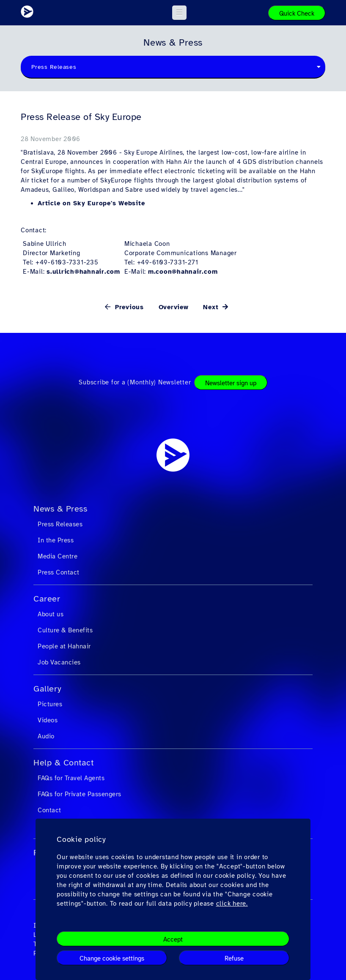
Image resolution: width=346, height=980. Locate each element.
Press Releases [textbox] (54, 67)
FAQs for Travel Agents (71, 778)
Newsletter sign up (231, 383)
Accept (173, 939)
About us (51, 614)
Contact (49, 810)
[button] (180, 13)
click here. (232, 904)
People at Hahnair (64, 646)
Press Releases (60, 524)
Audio (46, 736)
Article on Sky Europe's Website (91, 203)
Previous (128, 307)
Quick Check (297, 14)
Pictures (50, 704)
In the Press (56, 540)
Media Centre (58, 556)
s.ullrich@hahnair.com (83, 272)
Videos (48, 720)
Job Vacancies (59, 662)
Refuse (234, 958)
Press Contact (59, 572)
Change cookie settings (112, 958)
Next (212, 307)
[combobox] (173, 67)
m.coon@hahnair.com (183, 272)
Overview (174, 307)
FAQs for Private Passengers (80, 794)
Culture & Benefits (65, 630)
